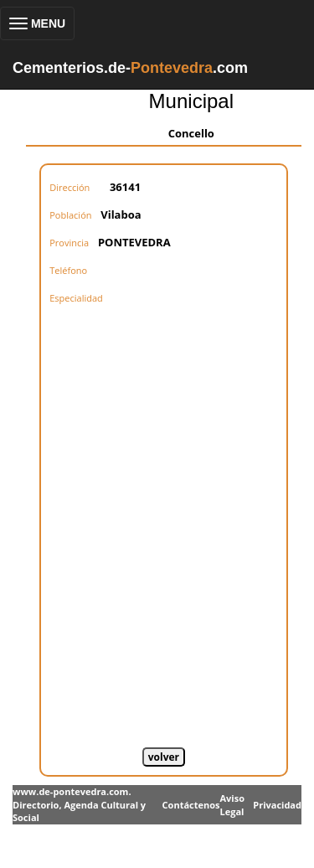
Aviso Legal (232, 805)
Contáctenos (191, 805)
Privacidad (277, 805)
